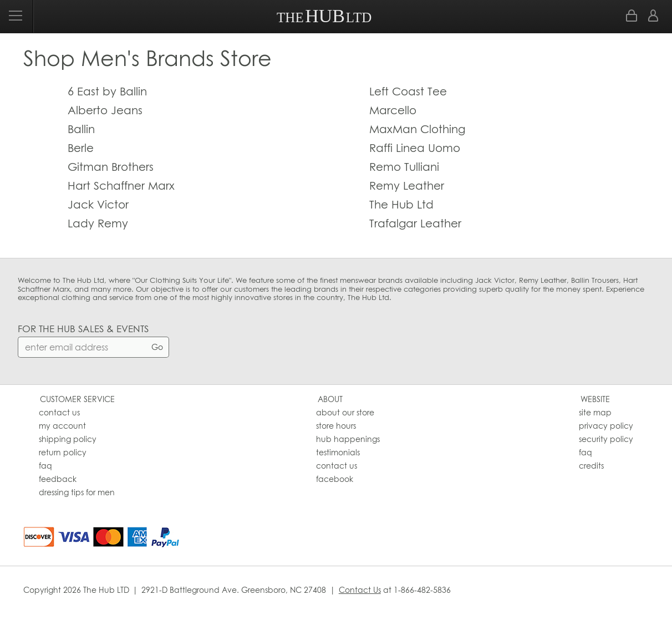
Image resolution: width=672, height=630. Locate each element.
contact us (59, 412)
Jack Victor (98, 204)
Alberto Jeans (105, 110)
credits (591, 466)
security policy (606, 439)
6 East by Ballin (107, 91)
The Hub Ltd (401, 204)
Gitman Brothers (111, 167)
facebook (335, 479)
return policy (63, 452)
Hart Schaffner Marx (121, 186)
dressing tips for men (77, 492)
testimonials (338, 452)
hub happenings (348, 439)
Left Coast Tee (408, 91)
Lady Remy (98, 223)
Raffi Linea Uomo (415, 148)
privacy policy (606, 426)
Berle (81, 148)
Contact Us (360, 590)
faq (45, 466)
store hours (336, 426)
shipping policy (68, 439)
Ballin (81, 129)
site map (595, 412)
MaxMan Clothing (417, 129)
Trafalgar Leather (415, 223)
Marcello (393, 110)
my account (62, 426)
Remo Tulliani (404, 167)
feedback (58, 479)
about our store (345, 412)
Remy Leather (407, 186)
